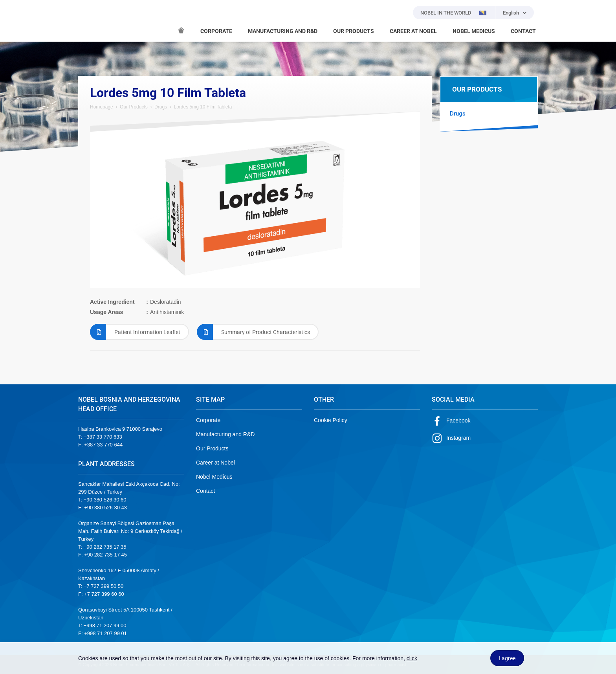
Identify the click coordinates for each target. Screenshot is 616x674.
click (412, 658)
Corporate (208, 420)
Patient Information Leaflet (135, 332)
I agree (507, 658)
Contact (205, 491)
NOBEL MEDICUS (474, 31)
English (511, 13)
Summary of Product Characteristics (253, 332)
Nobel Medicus (214, 477)
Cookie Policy (331, 420)
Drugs (161, 107)
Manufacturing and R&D (225, 434)
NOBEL (89, 21)
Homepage (102, 107)
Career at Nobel (215, 463)
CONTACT (523, 31)
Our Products (134, 107)
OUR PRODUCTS (354, 31)
